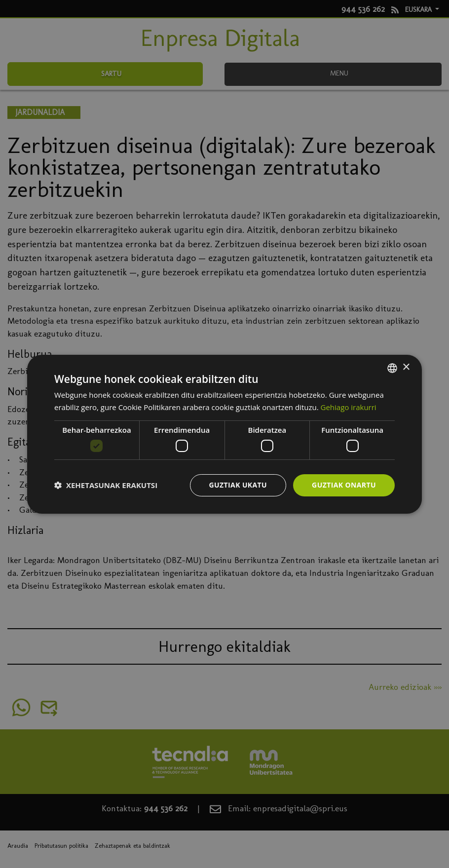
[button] (106, 485)
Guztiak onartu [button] (344, 485)
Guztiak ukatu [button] (238, 485)
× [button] (406, 367)
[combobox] (392, 368)
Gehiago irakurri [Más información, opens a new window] (349, 407)
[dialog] (224, 434)
